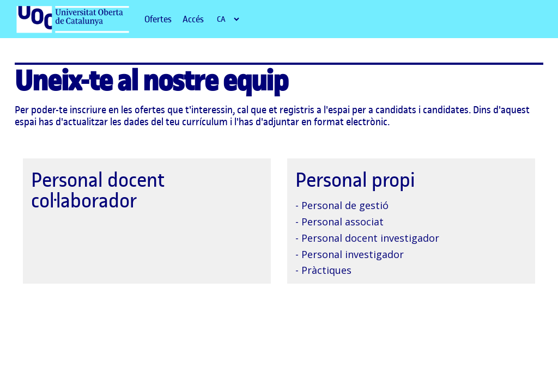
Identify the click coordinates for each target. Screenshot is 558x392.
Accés (193, 19)
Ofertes (158, 19)
